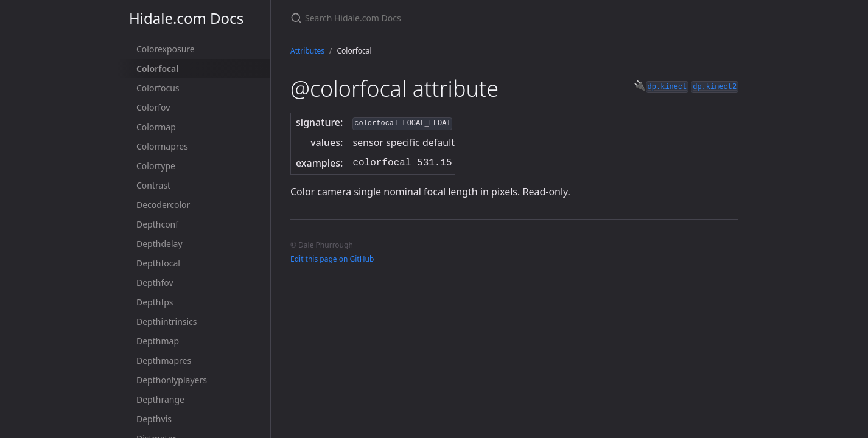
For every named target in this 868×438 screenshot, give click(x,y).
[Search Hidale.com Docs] (434, 18)
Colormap (156, 127)
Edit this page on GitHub (332, 259)
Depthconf (157, 224)
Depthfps (155, 302)
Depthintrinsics (167, 322)
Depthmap (158, 341)
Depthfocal (158, 263)
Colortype (156, 166)
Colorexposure (166, 49)
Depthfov (155, 283)
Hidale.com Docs (186, 18)
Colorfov (153, 107)
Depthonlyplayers (172, 380)
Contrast (153, 185)
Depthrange (160, 399)
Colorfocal (157, 68)
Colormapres (162, 146)
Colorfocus (158, 88)
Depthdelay (159, 244)
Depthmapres (164, 360)
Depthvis (154, 419)
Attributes (307, 51)
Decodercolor (163, 205)
